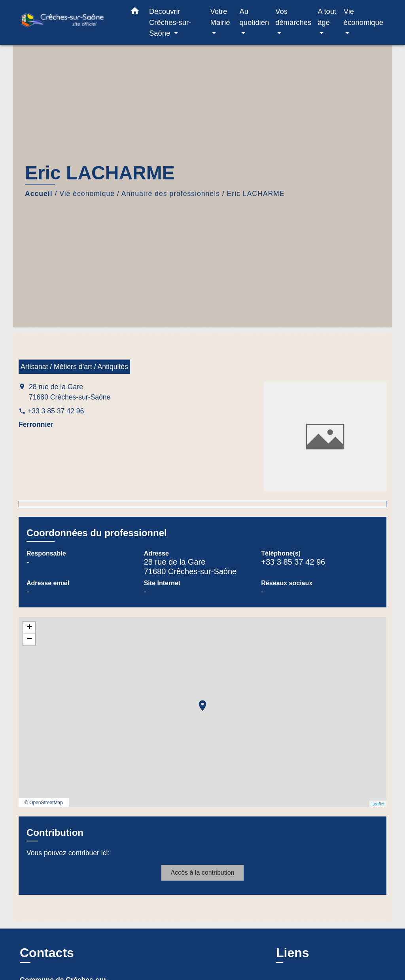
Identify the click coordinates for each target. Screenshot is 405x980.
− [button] (29, 639)
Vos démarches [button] (293, 17)
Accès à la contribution (203, 872)
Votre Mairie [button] (220, 17)
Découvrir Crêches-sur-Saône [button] (170, 22)
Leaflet (378, 804)
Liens (293, 953)
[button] (135, 12)
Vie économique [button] (363, 17)
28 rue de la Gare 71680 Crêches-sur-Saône (70, 392)
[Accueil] (68, 22)
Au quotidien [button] (255, 17)
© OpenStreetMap (44, 803)
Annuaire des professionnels (171, 194)
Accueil (39, 194)
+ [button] (29, 628)
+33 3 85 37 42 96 (56, 411)
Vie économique (87, 194)
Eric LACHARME (256, 194)
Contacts (47, 953)
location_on (199, 702)
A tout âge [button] (327, 17)
